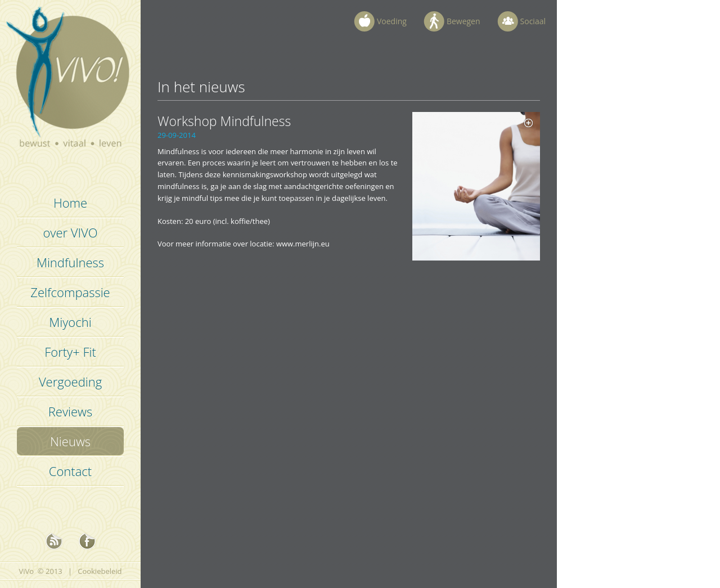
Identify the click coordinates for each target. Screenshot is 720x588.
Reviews (70, 411)
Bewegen (463, 21)
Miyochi (70, 322)
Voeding (392, 21)
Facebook (87, 541)
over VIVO (70, 232)
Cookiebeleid (100, 571)
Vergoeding (70, 381)
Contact (70, 471)
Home (70, 203)
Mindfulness (70, 262)
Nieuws (70, 441)
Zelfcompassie (70, 292)
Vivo (71, 84)
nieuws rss (54, 541)
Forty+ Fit (70, 352)
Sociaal (533, 21)
